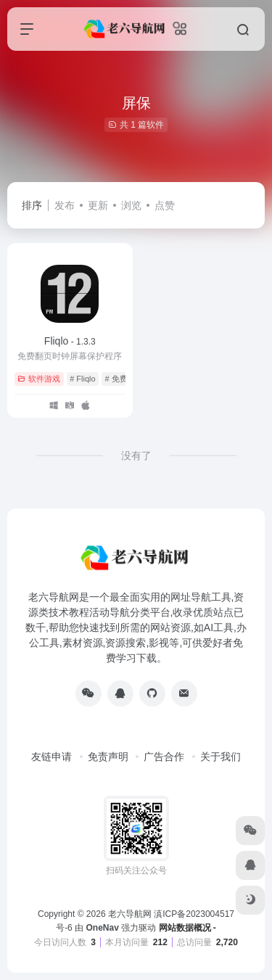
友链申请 (51, 757)
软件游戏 (39, 379)
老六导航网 (130, 914)
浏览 (131, 205)
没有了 (136, 456)
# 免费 (116, 379)
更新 (98, 205)
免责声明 (108, 757)
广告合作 (164, 757)
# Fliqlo (82, 379)
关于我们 (221, 757)
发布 (65, 205)
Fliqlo (70, 341)
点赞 (165, 205)
